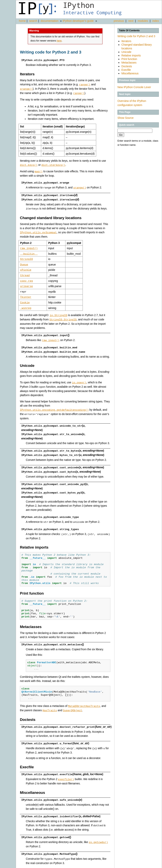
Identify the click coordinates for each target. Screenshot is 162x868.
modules (143, 21)
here (59, 41)
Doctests (127, 66)
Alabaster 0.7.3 (139, 865)
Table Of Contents (129, 30)
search (33, 21)
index (156, 21)
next (131, 21)
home (22, 21)
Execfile (126, 70)
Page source (154, 865)
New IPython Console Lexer (134, 87)
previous (119, 21)
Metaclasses (129, 63)
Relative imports (131, 55)
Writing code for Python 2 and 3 (136, 36)
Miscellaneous (130, 73)
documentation (50, 21)
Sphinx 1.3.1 (124, 865)
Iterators (126, 41)
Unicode (126, 52)
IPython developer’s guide (78, 21)
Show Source (126, 118)
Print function (129, 59)
